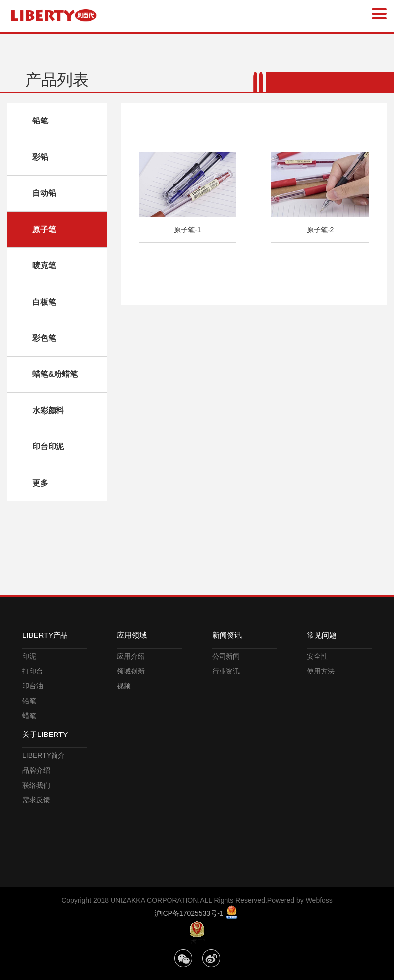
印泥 (29, 656)
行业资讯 (226, 671)
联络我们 (36, 785)
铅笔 (40, 121)
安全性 (317, 656)
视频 (124, 686)
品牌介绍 (36, 770)
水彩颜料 (48, 410)
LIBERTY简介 (44, 755)
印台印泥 (48, 447)
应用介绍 (131, 656)
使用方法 (321, 671)
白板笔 (44, 302)
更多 (40, 483)
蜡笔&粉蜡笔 (55, 374)
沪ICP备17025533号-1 (190, 913)
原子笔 (44, 229)
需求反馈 (36, 800)
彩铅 (40, 157)
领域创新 (131, 671)
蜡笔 (29, 716)
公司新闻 (226, 656)
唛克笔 (44, 266)
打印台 (33, 671)
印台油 (33, 686)
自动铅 (44, 193)
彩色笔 (44, 338)
